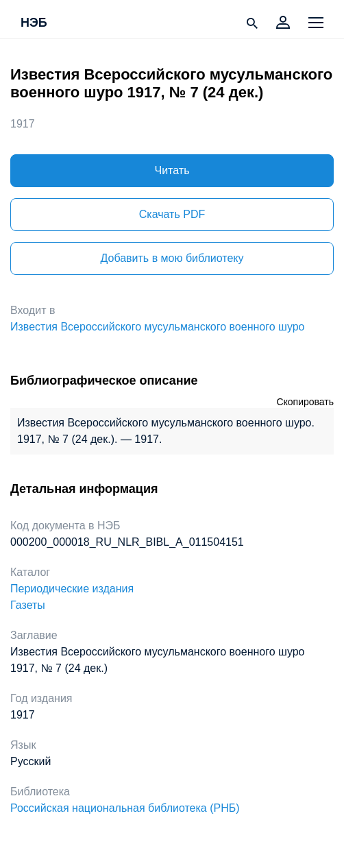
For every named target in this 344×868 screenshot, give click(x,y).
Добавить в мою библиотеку (172, 258)
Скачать (172, 214)
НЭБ (34, 23)
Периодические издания (72, 589)
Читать (172, 170)
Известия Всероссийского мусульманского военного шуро (158, 327)
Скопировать (305, 402)
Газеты (28, 605)
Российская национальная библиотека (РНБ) (125, 808)
